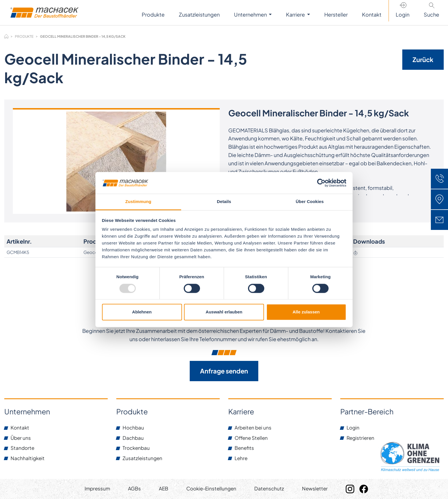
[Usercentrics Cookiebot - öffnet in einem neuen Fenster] (321, 183)
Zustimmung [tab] (138, 202)
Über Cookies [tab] (310, 202)
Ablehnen (142, 312)
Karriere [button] (296, 14)
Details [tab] (224, 202)
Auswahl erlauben (224, 312)
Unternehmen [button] (251, 14)
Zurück (423, 59)
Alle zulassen (306, 312)
